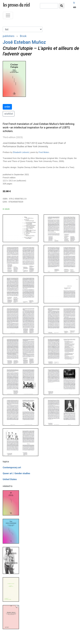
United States (10, 479)
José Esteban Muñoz (24, 42)
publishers (9, 36)
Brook (23, 36)
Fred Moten (44, 152)
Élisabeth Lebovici (21, 152)
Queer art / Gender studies (16, 473)
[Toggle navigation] (8, 15)
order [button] (7, 107)
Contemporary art (12, 467)
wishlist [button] (9, 114)
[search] (49, 6)
